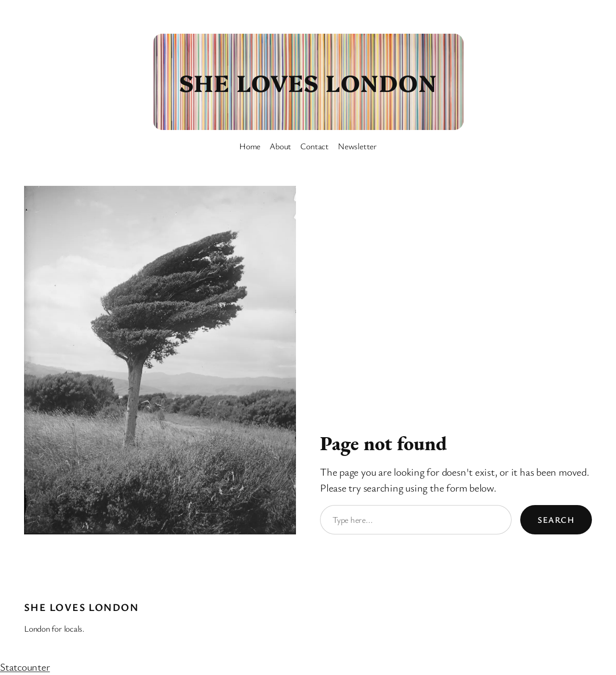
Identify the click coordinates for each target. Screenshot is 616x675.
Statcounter (25, 667)
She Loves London (308, 82)
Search (556, 519)
